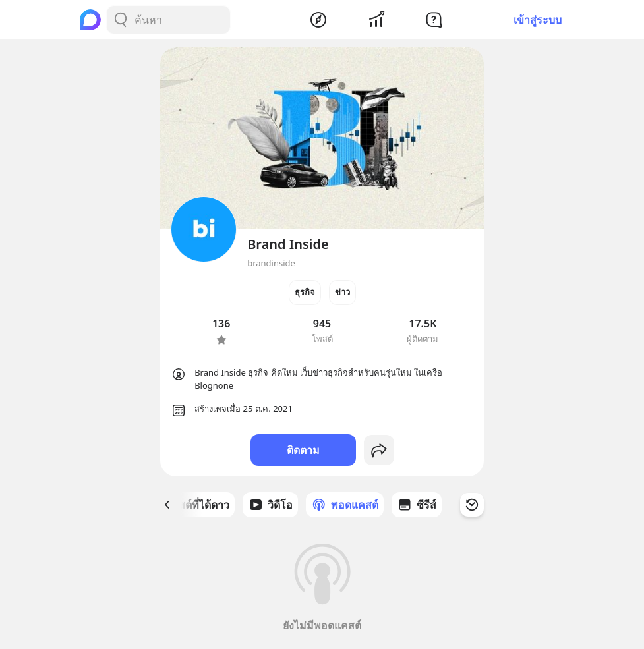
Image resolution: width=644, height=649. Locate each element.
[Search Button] (121, 20)
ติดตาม (303, 450)
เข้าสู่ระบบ (538, 20)
